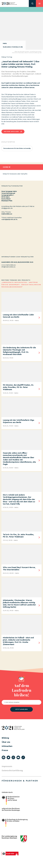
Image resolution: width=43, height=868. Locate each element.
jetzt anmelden (21, 709)
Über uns (6, 742)
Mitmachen (7, 746)
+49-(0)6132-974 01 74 (9, 220)
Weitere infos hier (11, 132)
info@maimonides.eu (8, 267)
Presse (5, 750)
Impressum (7, 766)
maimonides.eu (7, 214)
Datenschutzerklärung (12, 771)
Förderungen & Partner (20, 781)
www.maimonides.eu (9, 265)
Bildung (5, 738)
